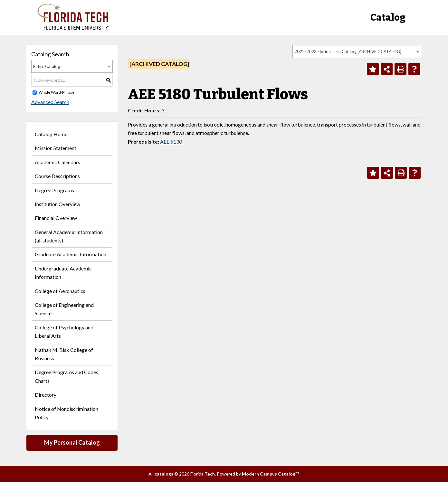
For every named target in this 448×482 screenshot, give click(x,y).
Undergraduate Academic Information (63, 273)
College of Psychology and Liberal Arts (64, 331)
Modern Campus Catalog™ (270, 474)
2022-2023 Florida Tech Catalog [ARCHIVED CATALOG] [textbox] (348, 52)
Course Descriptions (57, 176)
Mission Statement (56, 148)
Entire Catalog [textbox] (47, 66)
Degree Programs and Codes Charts (67, 376)
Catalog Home (51, 134)
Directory (46, 395)
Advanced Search (50, 102)
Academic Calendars (57, 162)
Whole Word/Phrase (57, 92)
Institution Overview (57, 204)
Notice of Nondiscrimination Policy (67, 413)
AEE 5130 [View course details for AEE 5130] (171, 142)
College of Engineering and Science (64, 309)
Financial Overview (56, 218)
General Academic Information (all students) (69, 236)
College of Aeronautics (60, 291)
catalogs (164, 474)
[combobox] (357, 52)
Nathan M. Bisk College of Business (64, 354)
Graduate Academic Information (71, 254)
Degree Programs (54, 190)
